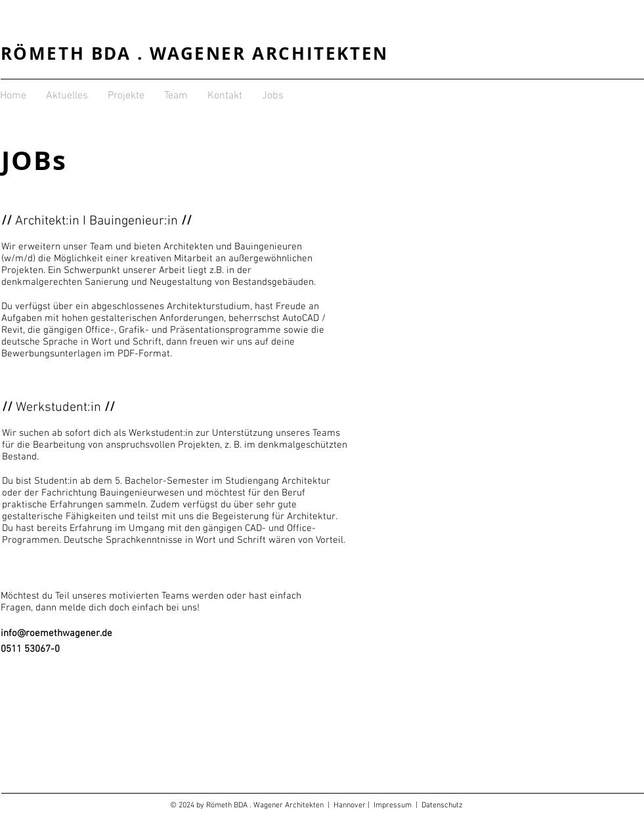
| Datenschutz (439, 805)
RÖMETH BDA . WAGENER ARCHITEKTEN (195, 53)
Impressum (395, 805)
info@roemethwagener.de (56, 633)
